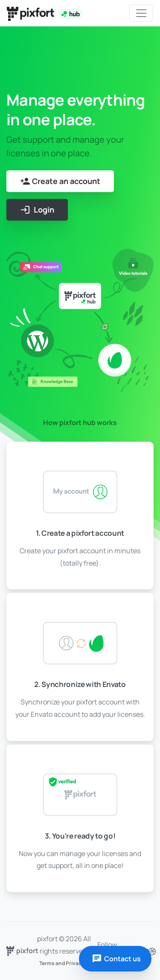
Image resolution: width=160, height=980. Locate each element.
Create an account (60, 181)
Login (37, 210)
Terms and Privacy (62, 963)
